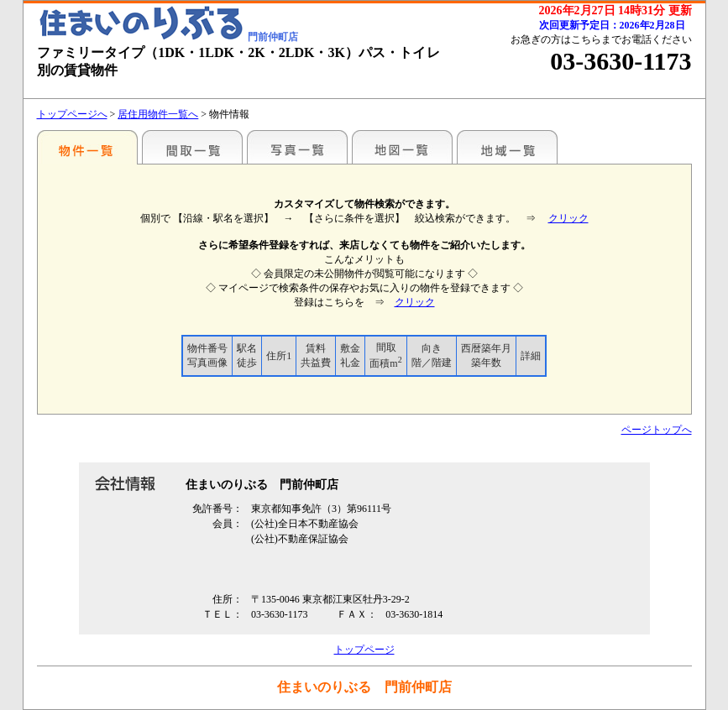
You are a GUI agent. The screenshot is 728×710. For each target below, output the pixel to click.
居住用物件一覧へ (158, 114)
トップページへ (72, 114)
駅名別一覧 (87, 147)
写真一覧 (297, 147)
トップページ (364, 650)
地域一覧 (507, 147)
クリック (568, 218)
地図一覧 (402, 147)
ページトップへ (657, 430)
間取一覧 (192, 147)
